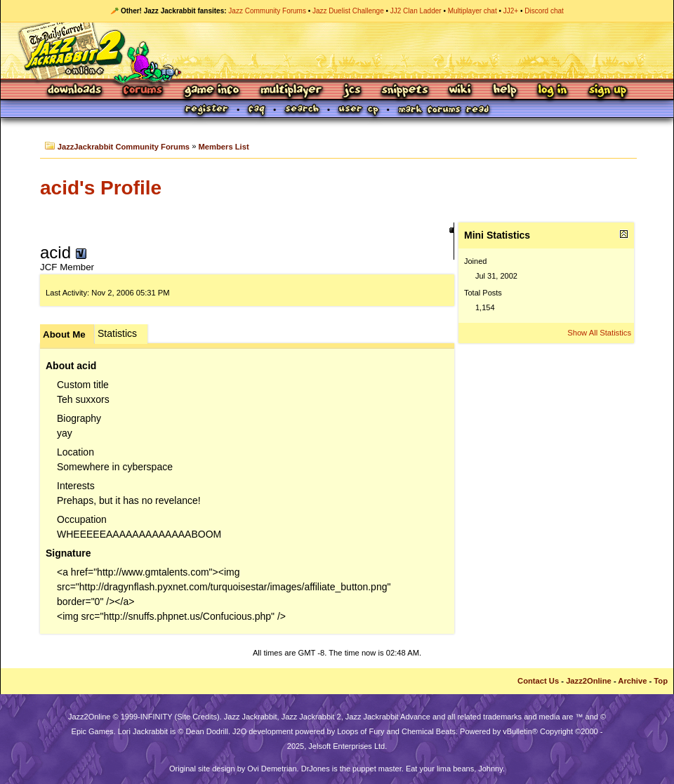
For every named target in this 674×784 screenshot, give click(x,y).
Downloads (75, 91)
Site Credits (197, 717)
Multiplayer (291, 91)
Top (661, 681)
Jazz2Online (589, 681)
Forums (143, 91)
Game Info (211, 91)
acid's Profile (101, 188)
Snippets (405, 91)
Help (505, 91)
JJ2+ (511, 11)
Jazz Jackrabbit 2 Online (337, 51)
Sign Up (607, 91)
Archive (632, 681)
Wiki (461, 91)
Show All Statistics (599, 333)
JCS (352, 91)
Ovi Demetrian (272, 769)
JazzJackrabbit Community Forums (124, 147)
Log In (553, 91)
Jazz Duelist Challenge (348, 11)
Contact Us (538, 681)
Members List (224, 147)
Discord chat (544, 11)
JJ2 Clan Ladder (416, 11)
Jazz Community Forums (267, 11)
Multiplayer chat (473, 11)
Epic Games (93, 731)
